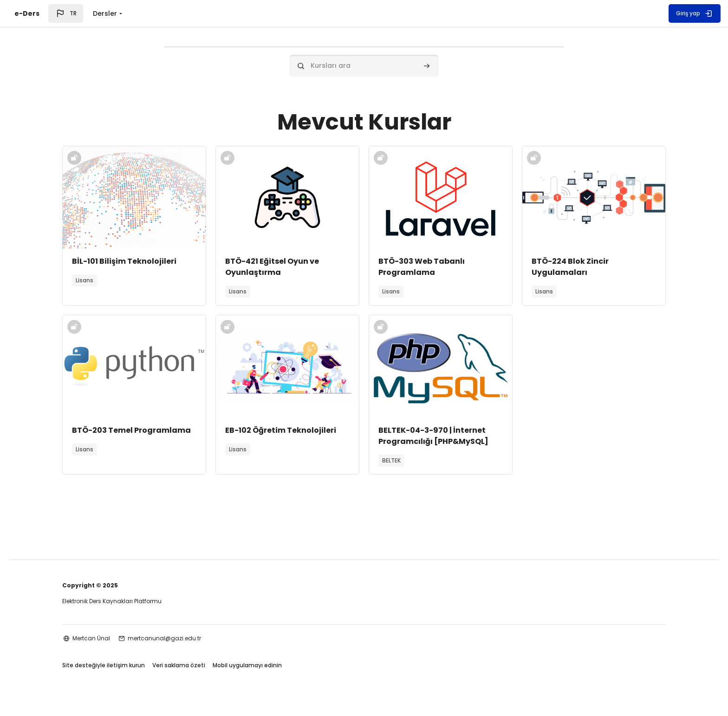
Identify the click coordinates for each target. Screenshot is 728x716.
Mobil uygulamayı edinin (247, 669)
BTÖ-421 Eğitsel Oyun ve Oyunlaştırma (272, 268)
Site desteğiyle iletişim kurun (104, 669)
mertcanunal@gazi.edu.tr (164, 641)
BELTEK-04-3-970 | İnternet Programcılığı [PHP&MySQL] (433, 437)
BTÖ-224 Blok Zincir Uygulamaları (570, 268)
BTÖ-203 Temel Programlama (131, 432)
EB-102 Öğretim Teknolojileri (281, 432)
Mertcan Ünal (91, 641)
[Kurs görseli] (134, 199)
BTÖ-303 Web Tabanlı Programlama (422, 268)
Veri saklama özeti (179, 669)
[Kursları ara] (364, 66)
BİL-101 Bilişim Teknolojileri (124, 263)
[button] (66, 13)
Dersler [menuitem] (105, 13)
